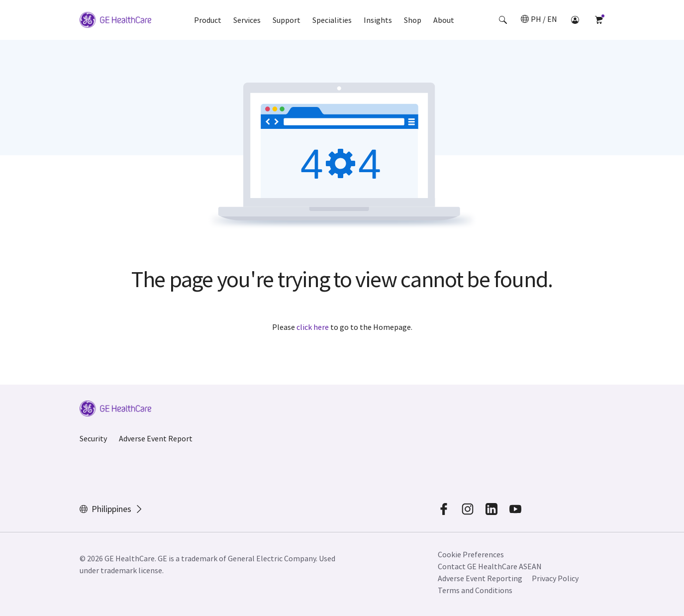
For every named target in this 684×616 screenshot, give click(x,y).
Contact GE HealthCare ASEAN (490, 566)
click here (313, 327)
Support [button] (287, 20)
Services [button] (247, 20)
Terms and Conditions (475, 590)
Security (93, 438)
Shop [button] (413, 20)
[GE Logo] (115, 21)
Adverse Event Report (156, 438)
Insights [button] (378, 20)
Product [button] (208, 20)
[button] (503, 20)
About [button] (444, 20)
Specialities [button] (332, 20)
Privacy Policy (555, 578)
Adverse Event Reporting (480, 578)
